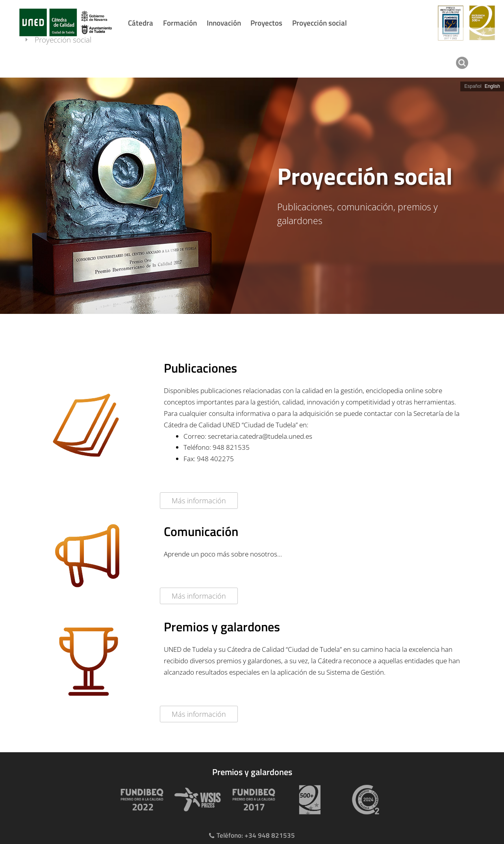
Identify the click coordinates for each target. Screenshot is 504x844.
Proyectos (266, 23)
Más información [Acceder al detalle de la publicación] (199, 501)
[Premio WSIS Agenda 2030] (196, 800)
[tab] (252, 196)
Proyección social (320, 23)
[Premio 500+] (308, 800)
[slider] (252, 196)
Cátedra (141, 23)
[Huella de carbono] (364, 800)
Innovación (224, 23)
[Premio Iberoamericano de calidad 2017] (252, 800)
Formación (180, 23)
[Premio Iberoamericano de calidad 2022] (140, 800)
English (492, 86)
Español (473, 86)
